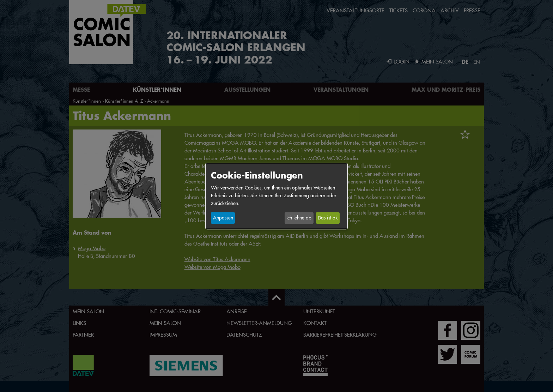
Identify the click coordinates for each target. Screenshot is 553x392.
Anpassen (223, 218)
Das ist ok (328, 218)
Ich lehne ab (299, 218)
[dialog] (276, 196)
